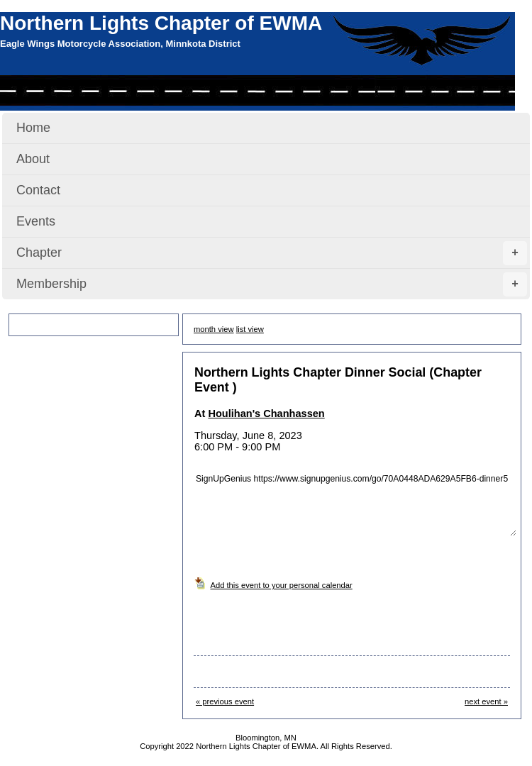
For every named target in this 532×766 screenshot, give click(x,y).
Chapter (272, 253)
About (33, 159)
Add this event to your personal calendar (282, 585)
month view (214, 329)
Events (36, 221)
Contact (38, 190)
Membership (272, 284)
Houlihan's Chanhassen (266, 413)
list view (250, 329)
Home (33, 128)
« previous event (225, 701)
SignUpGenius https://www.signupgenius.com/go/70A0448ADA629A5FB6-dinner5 (355, 499)
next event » (486, 701)
